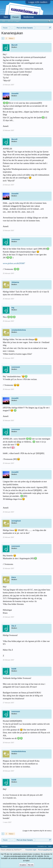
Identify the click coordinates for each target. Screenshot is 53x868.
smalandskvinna (19, 330)
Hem (6, 17)
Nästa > (12, 38)
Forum (16, 17)
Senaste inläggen (14, 21)
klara (14, 577)
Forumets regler (31, 850)
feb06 (14, 669)
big (13, 308)
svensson (16, 239)
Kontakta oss (42, 846)
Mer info (31, 865)
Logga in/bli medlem (38, 2)
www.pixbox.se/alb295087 (14, 263)
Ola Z (14, 626)
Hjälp (50, 846)
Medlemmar (29, 17)
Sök (4, 21)
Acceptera (23, 865)
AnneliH (15, 94)
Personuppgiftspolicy (45, 850)
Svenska (4, 846)
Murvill (14, 45)
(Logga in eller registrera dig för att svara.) (37, 831)
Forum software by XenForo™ (11, 850)
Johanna (15, 282)
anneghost (16, 521)
